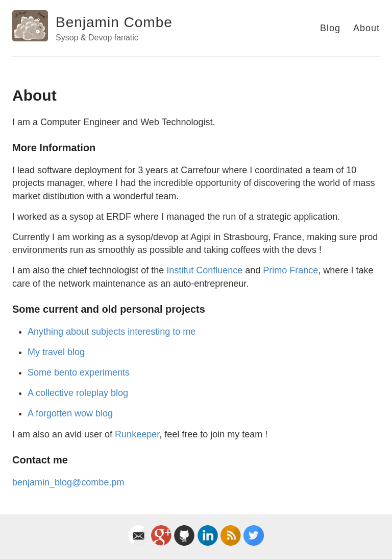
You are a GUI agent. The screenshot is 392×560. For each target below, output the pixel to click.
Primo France (290, 270)
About (366, 28)
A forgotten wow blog (70, 413)
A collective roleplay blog (78, 393)
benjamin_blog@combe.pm (68, 482)
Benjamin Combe (114, 22)
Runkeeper (137, 434)
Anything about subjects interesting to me (112, 332)
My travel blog (56, 352)
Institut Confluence (204, 270)
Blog (330, 28)
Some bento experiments (79, 372)
